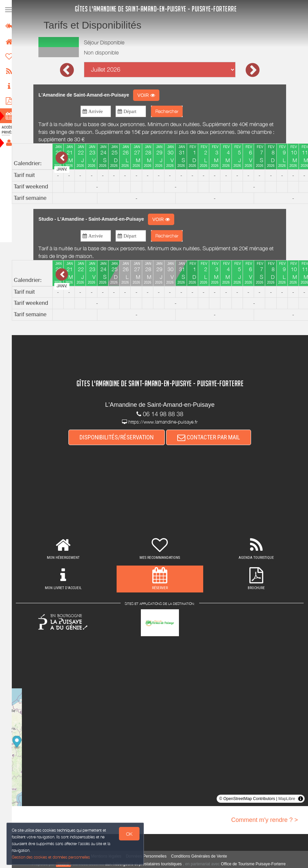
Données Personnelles (149, 856)
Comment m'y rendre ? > (265, 820)
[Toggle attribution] (301, 799)
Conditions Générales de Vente (202, 856)
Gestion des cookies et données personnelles (51, 857)
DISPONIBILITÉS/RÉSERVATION (120, 437)
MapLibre (287, 799)
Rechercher (170, 111)
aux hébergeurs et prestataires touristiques (146, 864)
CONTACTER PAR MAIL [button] (212, 437)
